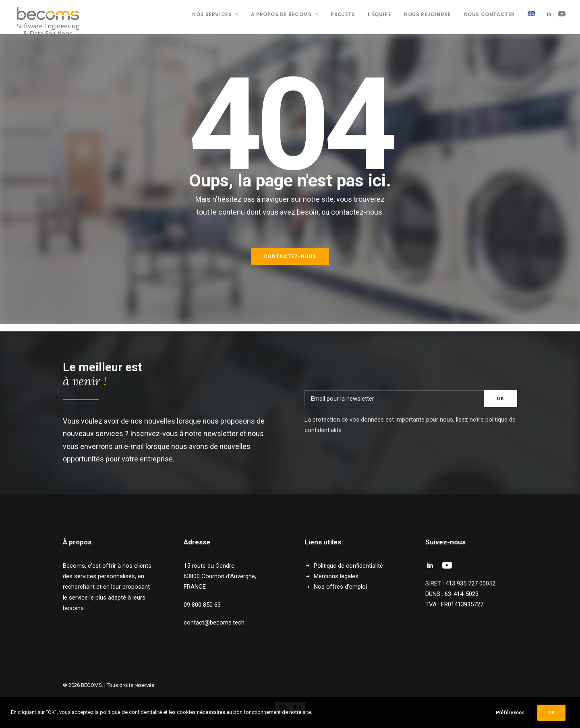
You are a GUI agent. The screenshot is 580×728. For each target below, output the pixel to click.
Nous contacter (489, 14)
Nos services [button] (215, 14)
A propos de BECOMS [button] (284, 14)
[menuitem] (215, 14)
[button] (550, 14)
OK (551, 713)
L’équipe (379, 14)
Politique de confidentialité (348, 566)
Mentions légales (336, 576)
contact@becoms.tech (214, 623)
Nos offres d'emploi (340, 587)
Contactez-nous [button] (290, 256)
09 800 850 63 (202, 605)
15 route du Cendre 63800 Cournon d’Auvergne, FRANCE (220, 576)
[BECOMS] (48, 14)
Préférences (510, 713)
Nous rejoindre (427, 14)
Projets (343, 14)
